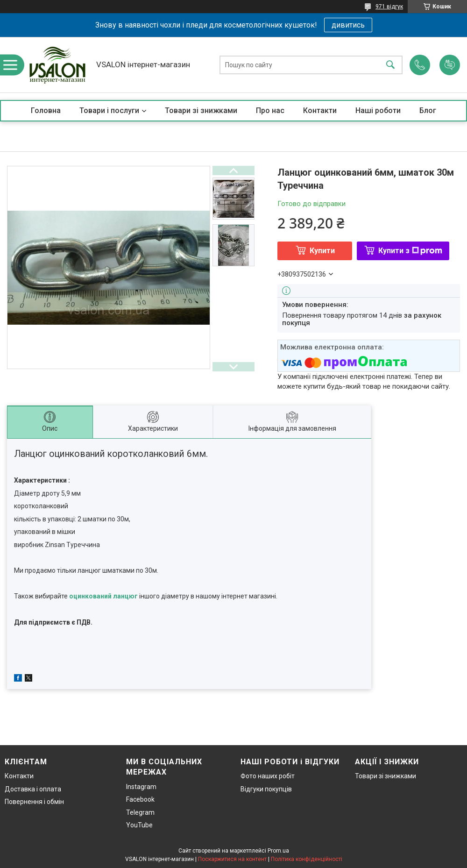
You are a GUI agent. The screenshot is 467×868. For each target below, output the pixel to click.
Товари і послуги (109, 110)
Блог (428, 110)
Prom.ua (278, 851)
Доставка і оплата (33, 789)
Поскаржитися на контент (232, 859)
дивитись (348, 25)
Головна (46, 110)
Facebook (140, 799)
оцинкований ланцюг (103, 596)
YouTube (139, 825)
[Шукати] (390, 65)
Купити (322, 251)
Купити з (410, 251)
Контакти (320, 110)
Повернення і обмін (34, 802)
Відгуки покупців (266, 789)
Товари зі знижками (201, 110)
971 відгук (389, 7)
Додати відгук (450, 65)
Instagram (141, 787)
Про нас (270, 110)
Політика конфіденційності (307, 859)
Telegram (140, 812)
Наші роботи (378, 110)
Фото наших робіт (268, 776)
